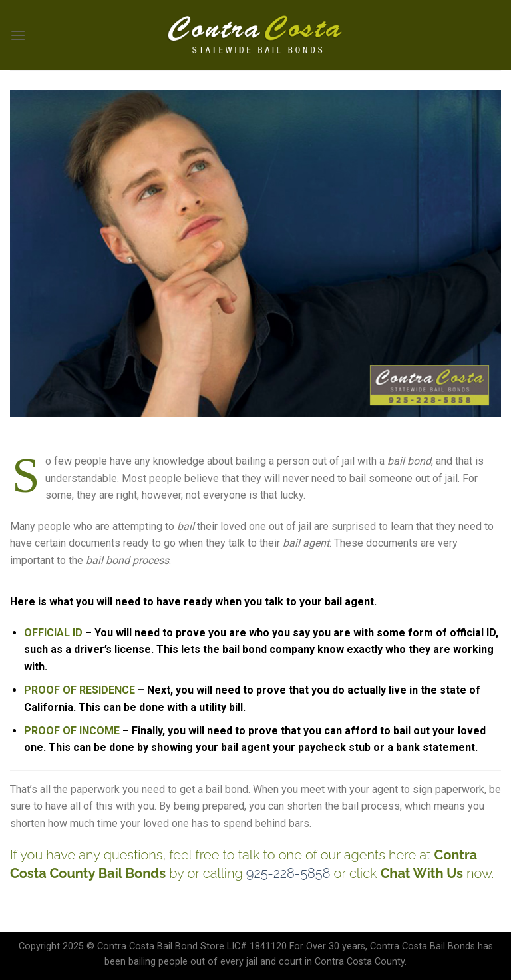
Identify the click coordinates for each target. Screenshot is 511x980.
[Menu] (18, 35)
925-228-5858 (288, 873)
